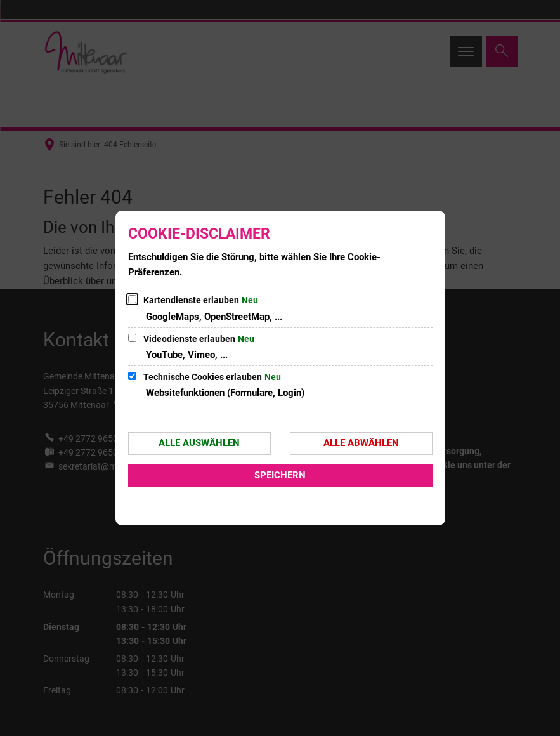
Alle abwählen (361, 443)
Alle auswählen (199, 443)
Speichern (280, 475)
